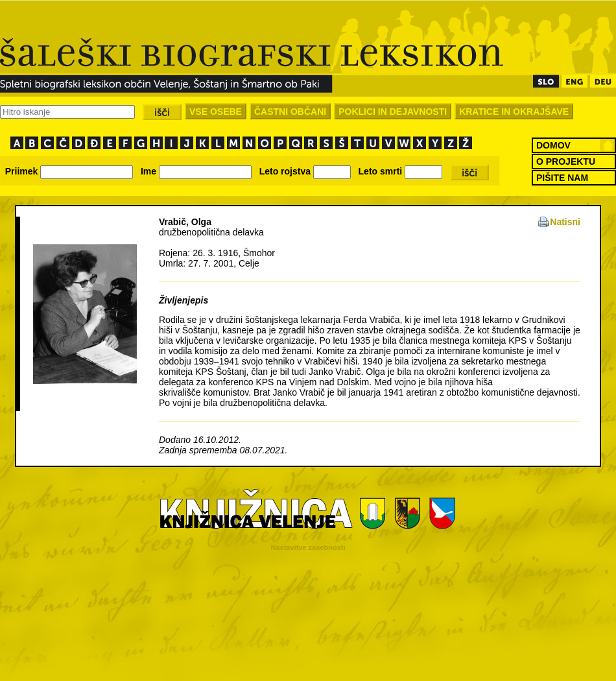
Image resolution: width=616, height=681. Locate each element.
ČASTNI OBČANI (290, 112)
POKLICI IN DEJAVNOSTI (393, 112)
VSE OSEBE (216, 112)
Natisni (565, 222)
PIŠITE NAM (562, 178)
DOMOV (553, 145)
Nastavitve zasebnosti (308, 547)
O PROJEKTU (566, 161)
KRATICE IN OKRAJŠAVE (514, 112)
